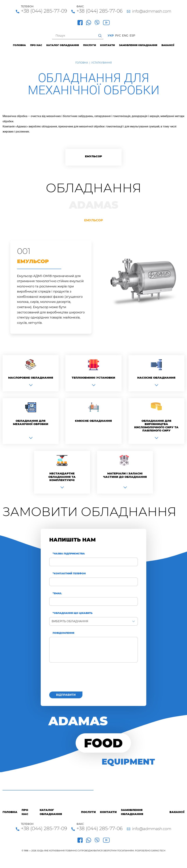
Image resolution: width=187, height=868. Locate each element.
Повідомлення (63, 633)
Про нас (36, 45)
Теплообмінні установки (93, 378)
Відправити (66, 695)
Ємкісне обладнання (93, 421)
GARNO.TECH (158, 851)
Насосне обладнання (156, 378)
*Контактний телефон (69, 574)
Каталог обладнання (63, 45)
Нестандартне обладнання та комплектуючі (62, 477)
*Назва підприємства (69, 554)
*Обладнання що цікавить (73, 613)
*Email (57, 593)
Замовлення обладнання (138, 45)
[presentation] (75, 679)
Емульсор (94, 156)
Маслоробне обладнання (31, 378)
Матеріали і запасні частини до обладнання (125, 475)
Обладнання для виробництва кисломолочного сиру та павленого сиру (156, 426)
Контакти (107, 45)
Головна (19, 45)
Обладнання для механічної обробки (31, 422)
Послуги (89, 45)
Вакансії (168, 45)
